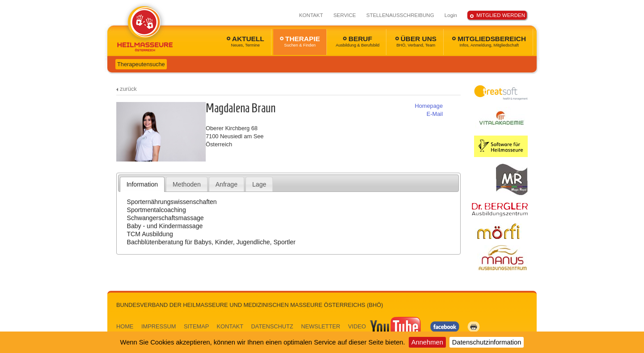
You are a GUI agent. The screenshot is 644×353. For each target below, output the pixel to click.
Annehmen (427, 342)
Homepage (429, 106)
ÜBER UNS (416, 41)
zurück (128, 89)
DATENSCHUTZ (272, 326)
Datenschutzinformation (487, 342)
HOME (125, 326)
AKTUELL (246, 41)
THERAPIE (300, 41)
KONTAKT (311, 15)
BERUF (358, 41)
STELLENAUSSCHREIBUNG (400, 15)
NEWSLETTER (320, 326)
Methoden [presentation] (187, 184)
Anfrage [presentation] (227, 184)
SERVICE (344, 15)
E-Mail (435, 114)
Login (451, 15)
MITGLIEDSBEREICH (489, 41)
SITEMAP (196, 326)
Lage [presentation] (259, 184)
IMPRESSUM (159, 326)
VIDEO (385, 326)
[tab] (142, 184)
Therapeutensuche (141, 64)
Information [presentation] (142, 184)
